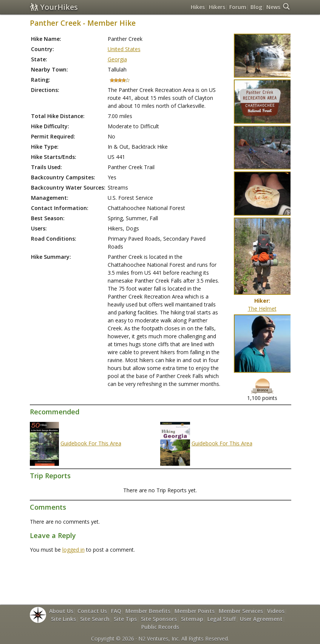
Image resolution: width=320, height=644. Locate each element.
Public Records (160, 627)
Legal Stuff (222, 619)
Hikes (198, 7)
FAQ (116, 611)
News (273, 7)
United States (124, 49)
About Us (61, 611)
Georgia (117, 59)
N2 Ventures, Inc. (159, 639)
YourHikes (54, 7)
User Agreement (261, 619)
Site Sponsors (159, 619)
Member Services (241, 611)
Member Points (195, 611)
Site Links (63, 619)
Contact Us (92, 611)
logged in (73, 550)
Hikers (217, 7)
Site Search (95, 619)
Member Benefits (148, 611)
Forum (238, 7)
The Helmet (262, 309)
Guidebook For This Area (91, 443)
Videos (276, 611)
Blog (256, 7)
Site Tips (125, 619)
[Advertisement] (167, 574)
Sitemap (192, 619)
